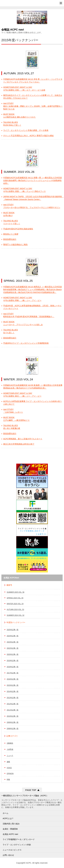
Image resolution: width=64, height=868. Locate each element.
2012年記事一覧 (13, 704)
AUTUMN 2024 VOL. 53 (15, 610)
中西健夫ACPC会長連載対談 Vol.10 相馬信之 (33, 290)
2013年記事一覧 (13, 698)
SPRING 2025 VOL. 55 (15, 598)
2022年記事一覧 (13, 648)
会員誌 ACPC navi (10, 834)
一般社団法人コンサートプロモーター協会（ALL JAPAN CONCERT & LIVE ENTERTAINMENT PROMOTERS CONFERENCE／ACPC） (12, 3)
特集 (8, 779)
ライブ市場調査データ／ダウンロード (19, 839)
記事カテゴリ (12, 736)
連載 (8, 762)
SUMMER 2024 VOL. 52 (16, 615)
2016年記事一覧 (13, 679)
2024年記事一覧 (13, 636)
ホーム (6, 813)
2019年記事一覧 (13, 661)
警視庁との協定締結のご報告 (15, 245)
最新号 (9, 585)
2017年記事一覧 (13, 673)
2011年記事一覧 (13, 710)
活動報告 (10, 743)
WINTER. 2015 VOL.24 (18, 379)
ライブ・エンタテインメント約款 (17, 845)
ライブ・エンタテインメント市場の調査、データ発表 (26, 130)
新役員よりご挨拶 (11, 234)
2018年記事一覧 (13, 667)
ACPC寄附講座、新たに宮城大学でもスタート (23, 439)
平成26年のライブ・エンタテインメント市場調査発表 (26, 343)
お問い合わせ (8, 855)
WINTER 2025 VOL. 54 (15, 604)
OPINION (10, 774)
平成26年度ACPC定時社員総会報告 (18, 229)
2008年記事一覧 (13, 729)
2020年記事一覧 (13, 654)
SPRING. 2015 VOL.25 (18, 281)
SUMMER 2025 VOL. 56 (16, 592)
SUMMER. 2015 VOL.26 (19, 172)
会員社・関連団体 (10, 829)
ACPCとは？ (8, 818)
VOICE (9, 768)
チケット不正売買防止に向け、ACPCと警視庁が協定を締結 (28, 136)
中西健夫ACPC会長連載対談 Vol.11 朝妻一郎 (33, 180)
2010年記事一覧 (13, 716)
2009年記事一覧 (13, 722)
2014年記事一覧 (13, 691)
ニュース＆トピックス (12, 850)
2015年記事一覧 (13, 685)
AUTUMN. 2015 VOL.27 (19, 73)
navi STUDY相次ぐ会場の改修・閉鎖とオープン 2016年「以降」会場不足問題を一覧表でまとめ (33, 106)
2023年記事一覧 (13, 642)
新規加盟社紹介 (10, 239)
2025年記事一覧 (13, 630)
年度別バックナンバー (16, 622)
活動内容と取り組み (11, 824)
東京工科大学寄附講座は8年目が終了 (19, 444)
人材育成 (10, 749)
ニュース (10, 756)
